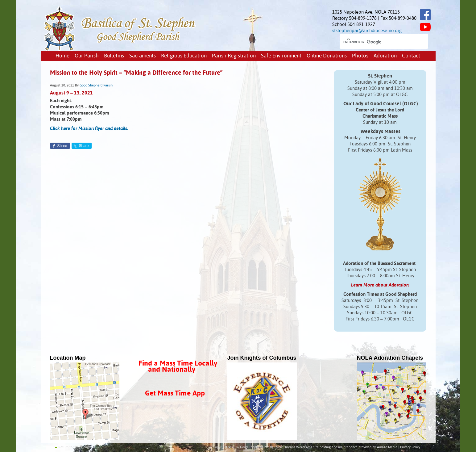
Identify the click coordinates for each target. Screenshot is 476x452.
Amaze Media (387, 447)
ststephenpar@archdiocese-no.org (367, 31)
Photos (360, 56)
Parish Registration (234, 56)
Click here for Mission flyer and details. (89, 129)
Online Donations (327, 56)
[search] (378, 42)
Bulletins (114, 56)
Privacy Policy (410, 447)
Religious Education (184, 56)
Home (62, 56)
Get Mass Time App (175, 393)
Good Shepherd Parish (96, 86)
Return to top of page (75, 447)
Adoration (385, 56)
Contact (411, 56)
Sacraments (143, 56)
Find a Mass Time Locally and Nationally (178, 367)
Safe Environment (281, 56)
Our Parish (87, 56)
